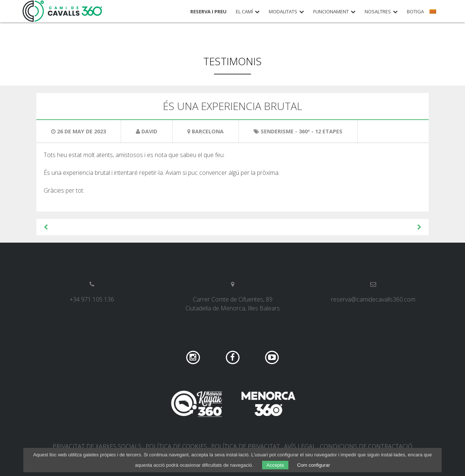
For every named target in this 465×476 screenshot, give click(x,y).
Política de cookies (176, 446)
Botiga (415, 12)
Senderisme (277, 131)
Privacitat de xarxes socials (97, 446)
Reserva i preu (208, 12)
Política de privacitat (245, 446)
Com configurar (313, 465)
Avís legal (300, 446)
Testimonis (232, 61)
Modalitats (283, 12)
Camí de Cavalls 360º (63, 11)
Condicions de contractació (366, 446)
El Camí (244, 12)
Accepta (275, 465)
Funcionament (331, 12)
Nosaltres (378, 12)
